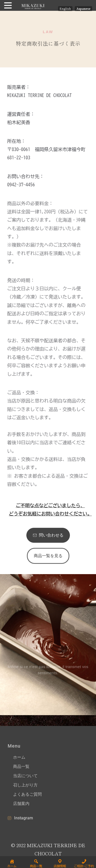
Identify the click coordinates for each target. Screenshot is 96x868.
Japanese (83, 9)
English (65, 9)
